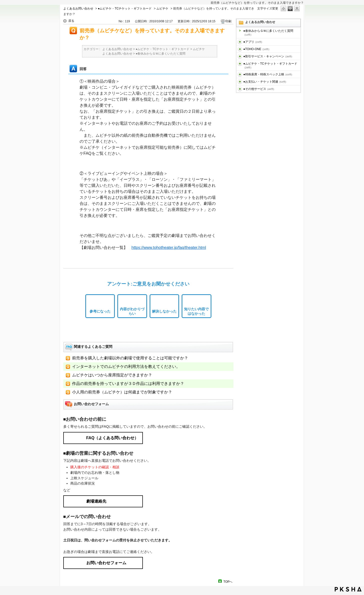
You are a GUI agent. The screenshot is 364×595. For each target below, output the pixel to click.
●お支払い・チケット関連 (265, 82)
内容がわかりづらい (132, 311)
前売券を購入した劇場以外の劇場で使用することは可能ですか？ (130, 358)
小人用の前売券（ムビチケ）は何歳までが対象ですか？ (122, 392)
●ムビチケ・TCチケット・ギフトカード (125, 9)
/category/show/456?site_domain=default (240, 56)
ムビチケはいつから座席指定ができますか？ (112, 375)
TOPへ (228, 582)
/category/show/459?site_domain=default (240, 64)
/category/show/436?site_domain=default (240, 42)
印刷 (228, 21)
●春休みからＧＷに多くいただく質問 (268, 33)
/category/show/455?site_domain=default (240, 49)
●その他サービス (259, 89)
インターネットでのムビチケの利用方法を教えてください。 (126, 366)
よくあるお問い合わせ (78, 9)
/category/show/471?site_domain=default (240, 89)
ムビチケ (162, 9)
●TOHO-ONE (256, 49)
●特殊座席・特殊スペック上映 (268, 74)
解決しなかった (164, 311)
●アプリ (253, 42)
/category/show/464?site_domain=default (240, 74)
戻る (71, 21)
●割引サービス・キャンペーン (268, 56)
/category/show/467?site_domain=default (240, 82)
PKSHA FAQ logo (348, 589)
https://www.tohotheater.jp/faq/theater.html (169, 248)
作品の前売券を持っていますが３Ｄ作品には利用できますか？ (128, 384)
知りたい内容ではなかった (196, 311)
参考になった (100, 311)
